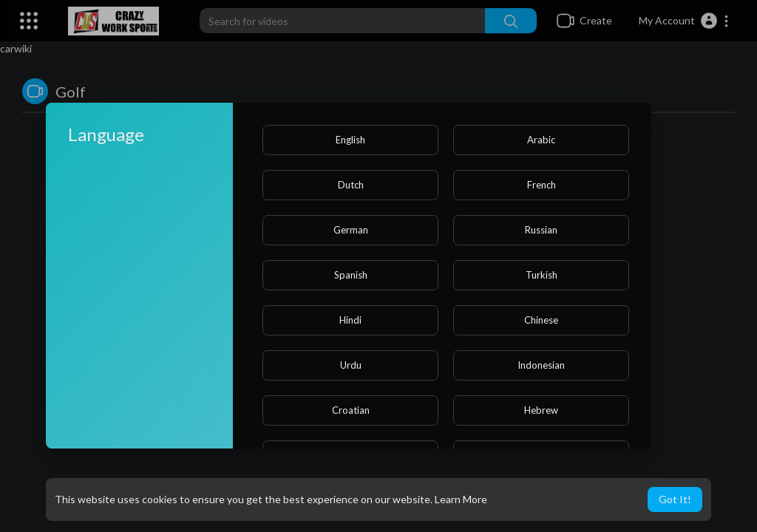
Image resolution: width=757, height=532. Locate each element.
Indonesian (541, 365)
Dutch (351, 185)
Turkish (542, 275)
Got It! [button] (675, 499)
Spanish (351, 275)
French (542, 185)
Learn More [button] (461, 499)
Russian (541, 230)
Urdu (351, 365)
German (351, 230)
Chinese (541, 320)
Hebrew (541, 410)
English (350, 140)
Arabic (541, 140)
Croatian (351, 410)
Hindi (350, 320)
